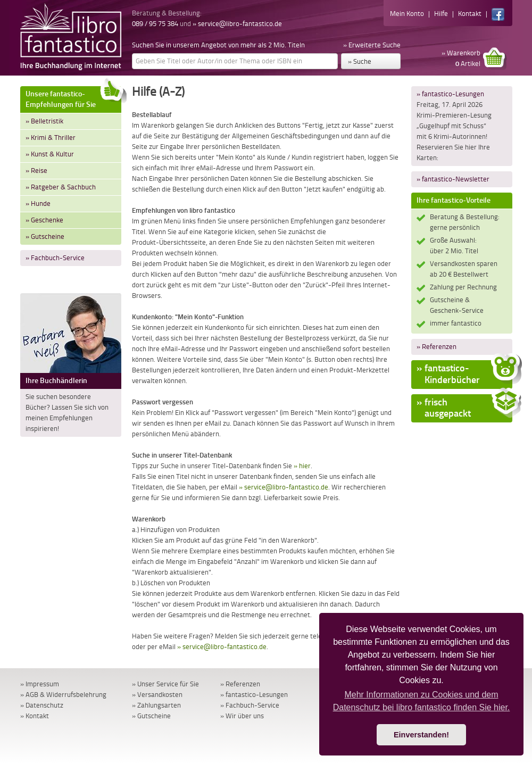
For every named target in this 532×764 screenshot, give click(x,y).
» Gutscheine (45, 236)
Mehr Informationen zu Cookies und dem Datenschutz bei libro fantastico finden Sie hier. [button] (422, 701)
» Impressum (40, 684)
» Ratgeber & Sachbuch (61, 187)
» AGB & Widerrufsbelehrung (63, 695)
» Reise (36, 171)
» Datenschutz (42, 705)
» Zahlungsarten (156, 705)
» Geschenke (44, 220)
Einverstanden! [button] (421, 735)
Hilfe (441, 14)
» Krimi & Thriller (51, 138)
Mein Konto (407, 14)
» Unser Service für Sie (165, 684)
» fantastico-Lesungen (450, 94)
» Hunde (38, 204)
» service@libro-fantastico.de (237, 24)
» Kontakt (35, 716)
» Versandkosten (157, 695)
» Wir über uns (242, 716)
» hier (302, 466)
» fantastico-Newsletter (453, 179)
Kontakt (470, 14)
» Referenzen (437, 347)
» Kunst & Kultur (50, 154)
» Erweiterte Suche (372, 45)
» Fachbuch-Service (55, 258)
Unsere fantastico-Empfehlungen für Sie (73, 98)
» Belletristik (44, 121)
